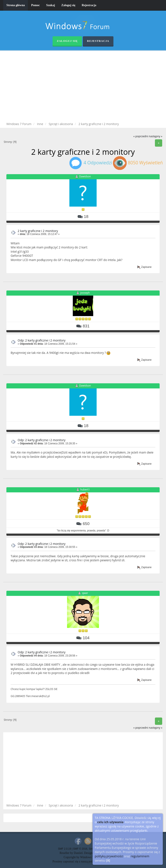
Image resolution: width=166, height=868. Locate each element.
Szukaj (51, 5)
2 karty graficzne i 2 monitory (38, 231)
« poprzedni (141, 136)
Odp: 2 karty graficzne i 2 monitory (42, 340)
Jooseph (85, 293)
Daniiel (78, 853)
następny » (156, 136)
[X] (108, 860)
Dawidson (85, 176)
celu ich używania (110, 822)
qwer (85, 593)
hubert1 (85, 489)
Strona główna (16, 5)
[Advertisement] (86, 87)
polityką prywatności (109, 856)
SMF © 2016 (80, 849)
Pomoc (35, 5)
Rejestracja (89, 5)
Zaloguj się (68, 5)
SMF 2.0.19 (64, 849)
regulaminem (140, 856)
